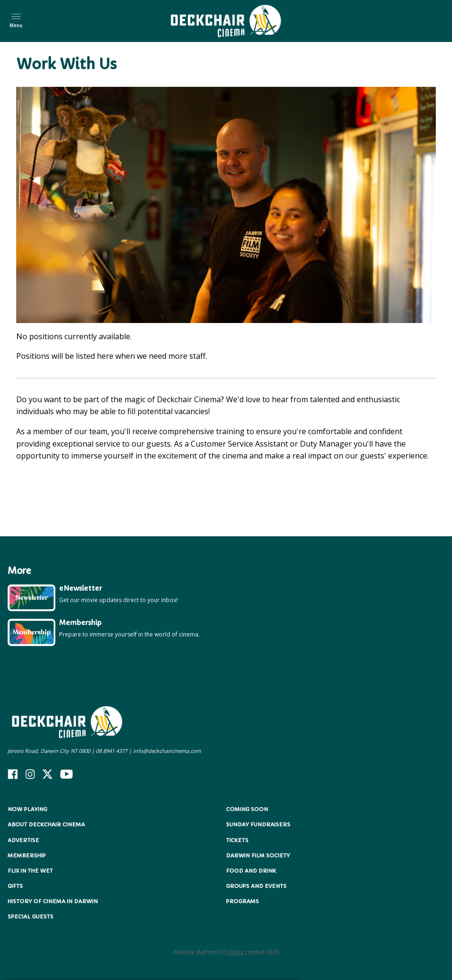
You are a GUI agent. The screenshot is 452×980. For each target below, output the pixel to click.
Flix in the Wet (30, 871)
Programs (242, 901)
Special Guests (31, 917)
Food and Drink (251, 871)
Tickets (237, 840)
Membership (27, 855)
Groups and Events (256, 886)
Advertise (23, 840)
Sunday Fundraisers (258, 824)
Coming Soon (247, 809)
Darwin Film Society (258, 855)
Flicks (236, 952)
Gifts (15, 886)
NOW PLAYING (27, 809)
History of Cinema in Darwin (53, 901)
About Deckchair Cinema (46, 824)
